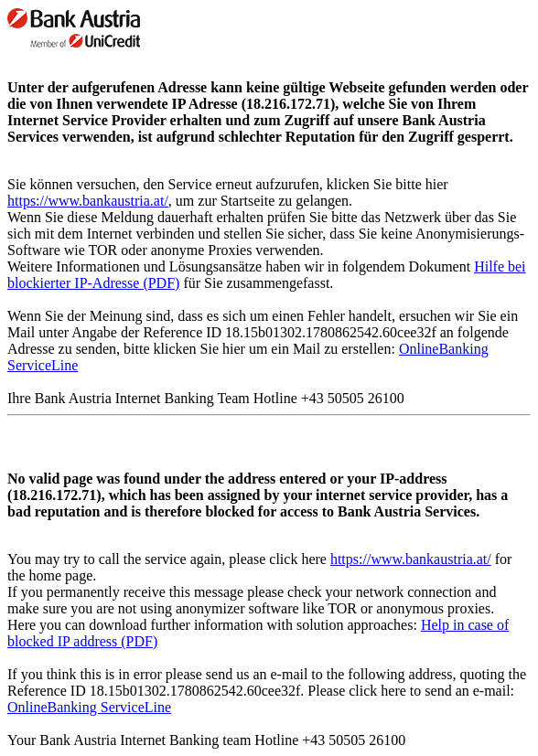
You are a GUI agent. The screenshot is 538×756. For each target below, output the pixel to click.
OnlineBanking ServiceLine (89, 707)
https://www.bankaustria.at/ (88, 201)
